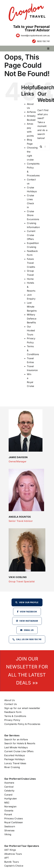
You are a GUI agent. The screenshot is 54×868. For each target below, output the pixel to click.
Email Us (29, 630)
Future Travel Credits (31, 263)
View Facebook (28, 612)
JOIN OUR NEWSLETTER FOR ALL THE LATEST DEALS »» (27, 671)
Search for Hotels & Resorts (20, 743)
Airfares (31, 112)
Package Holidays (14, 759)
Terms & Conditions (15, 716)
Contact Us (11, 704)
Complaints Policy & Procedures (22, 724)
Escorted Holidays (15, 755)
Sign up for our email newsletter (22, 708)
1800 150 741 (43, 41)
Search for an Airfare (16, 739)
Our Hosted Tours (31, 331)
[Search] (41, 147)
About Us (10, 700)
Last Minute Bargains (32, 307)
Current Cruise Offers (31, 235)
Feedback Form (13, 712)
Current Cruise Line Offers (19, 751)
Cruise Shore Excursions (33, 215)
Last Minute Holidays (16, 747)
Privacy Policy (12, 720)
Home (30, 279)
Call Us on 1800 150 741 (29, 639)
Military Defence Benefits (32, 319)
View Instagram (29, 621)
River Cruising (12, 767)
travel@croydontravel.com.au (35, 35)
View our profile (29, 602)
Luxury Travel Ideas (15, 763)
